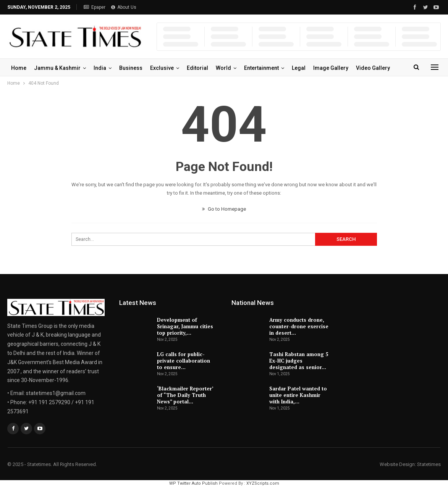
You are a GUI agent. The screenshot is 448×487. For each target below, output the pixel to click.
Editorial (197, 68)
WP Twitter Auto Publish (193, 483)
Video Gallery (373, 68)
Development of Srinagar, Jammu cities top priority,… (185, 326)
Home (19, 68)
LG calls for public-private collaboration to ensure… (184, 361)
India (100, 68)
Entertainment (261, 68)
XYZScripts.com (263, 483)
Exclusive (162, 68)
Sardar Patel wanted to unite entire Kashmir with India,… (298, 395)
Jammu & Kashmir (57, 68)
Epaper (95, 7)
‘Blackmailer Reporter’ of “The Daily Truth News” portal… (185, 395)
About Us (124, 7)
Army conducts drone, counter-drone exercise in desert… (299, 326)
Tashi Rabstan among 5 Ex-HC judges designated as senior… (299, 361)
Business (131, 68)
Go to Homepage (224, 209)
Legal (299, 68)
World (223, 68)
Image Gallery (331, 68)
